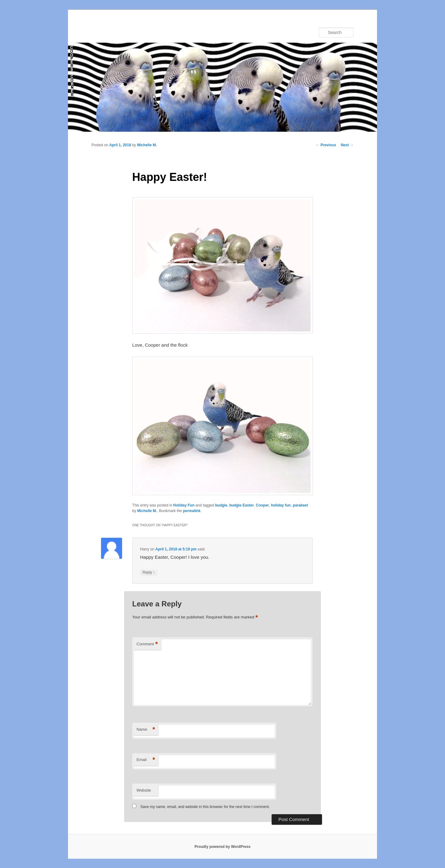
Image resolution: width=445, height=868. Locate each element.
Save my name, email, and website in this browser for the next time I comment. (205, 807)
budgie (221, 505)
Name (146, 730)
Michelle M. (147, 145)
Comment (147, 644)
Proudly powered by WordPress (222, 847)
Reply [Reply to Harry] (149, 573)
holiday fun (281, 505)
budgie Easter (242, 505)
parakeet (300, 505)
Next (347, 145)
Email (146, 760)
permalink (192, 511)
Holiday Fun (184, 505)
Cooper (262, 505)
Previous (326, 145)
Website (144, 790)
